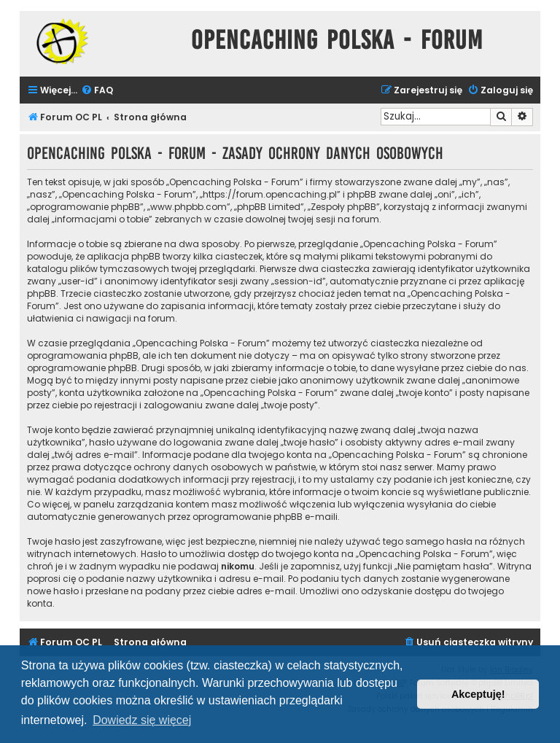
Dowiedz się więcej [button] (142, 720)
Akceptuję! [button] (478, 694)
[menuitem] (97, 91)
